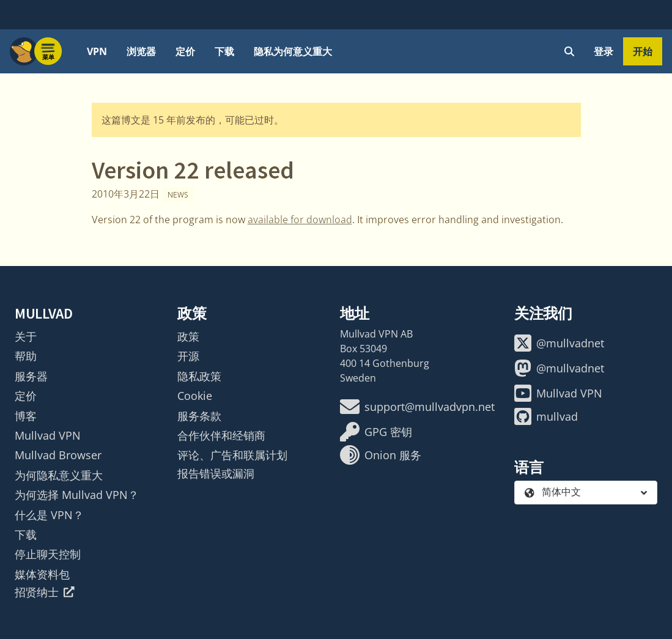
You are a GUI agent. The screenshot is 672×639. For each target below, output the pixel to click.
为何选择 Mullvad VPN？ (77, 495)
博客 (26, 416)
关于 (26, 336)
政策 (188, 336)
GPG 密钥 (376, 432)
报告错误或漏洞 (216, 473)
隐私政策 (199, 376)
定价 (185, 51)
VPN (97, 51)
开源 (188, 356)
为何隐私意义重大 (59, 475)
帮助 (26, 356)
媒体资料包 (42, 574)
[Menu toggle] (48, 51)
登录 (604, 51)
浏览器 (141, 51)
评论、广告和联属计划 (232, 455)
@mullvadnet (559, 343)
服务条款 (199, 416)
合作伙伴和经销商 (221, 435)
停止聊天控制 (48, 554)
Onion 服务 (381, 455)
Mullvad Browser (58, 455)
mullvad (546, 416)
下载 (224, 51)
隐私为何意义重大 (293, 51)
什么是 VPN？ (49, 515)
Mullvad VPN (48, 435)
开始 (643, 51)
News (178, 195)
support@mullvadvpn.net (417, 407)
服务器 (31, 376)
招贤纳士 (45, 592)
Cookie (195, 396)
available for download (300, 220)
